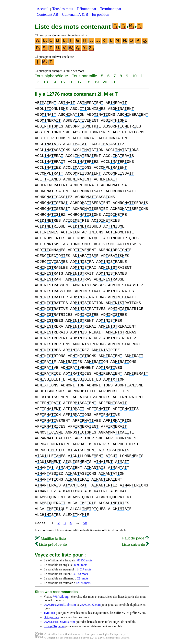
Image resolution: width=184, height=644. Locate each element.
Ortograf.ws (51, 617)
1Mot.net (49, 613)
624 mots (82, 578)
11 (143, 76)
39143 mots (80, 574)
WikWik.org (61, 597)
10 (134, 76)
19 (96, 82)
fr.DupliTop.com (54, 626)
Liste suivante (135, 544)
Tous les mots (63, 9)
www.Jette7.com (90, 605)
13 (46, 82)
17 (80, 82)
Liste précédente (51, 544)
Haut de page (135, 538)
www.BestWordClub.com (60, 605)
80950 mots (85, 560)
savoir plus (104, 634)
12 (37, 82)
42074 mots (83, 583)
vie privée (124, 634)
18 (88, 82)
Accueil (43, 9)
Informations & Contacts (117, 638)
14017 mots (84, 569)
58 (85, 523)
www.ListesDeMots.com (59, 622)
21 (113, 82)
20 (105, 82)
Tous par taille (85, 76)
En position (100, 14)
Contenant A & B (75, 14)
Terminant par (111, 9)
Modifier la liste (51, 539)
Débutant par (86, 9)
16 (71, 82)
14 (54, 82)
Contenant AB (47, 14)
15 (62, 82)
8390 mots (81, 565)
